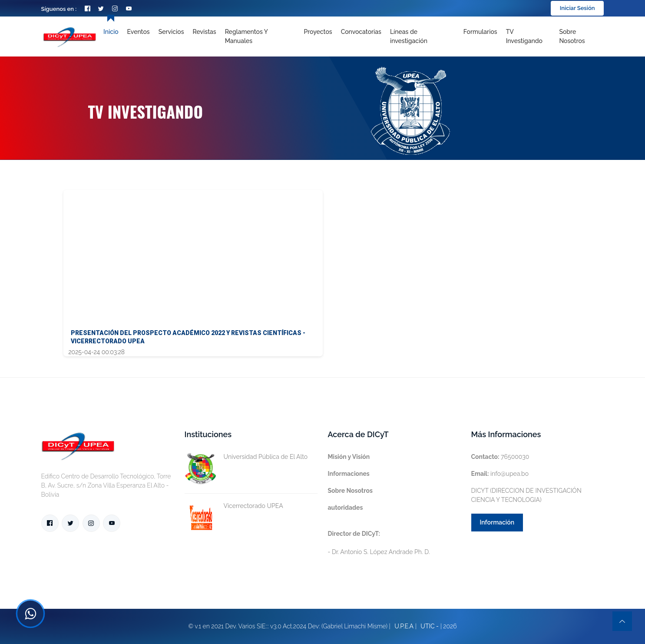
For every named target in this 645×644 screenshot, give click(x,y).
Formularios (480, 32)
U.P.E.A (404, 626)
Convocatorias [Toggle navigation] (361, 32)
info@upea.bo (500, 474)
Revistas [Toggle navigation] (205, 32)
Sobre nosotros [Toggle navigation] (572, 36)
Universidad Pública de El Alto (246, 457)
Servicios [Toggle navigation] (171, 32)
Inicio (111, 32)
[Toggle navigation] (422, 37)
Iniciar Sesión (577, 8)
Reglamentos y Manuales (246, 36)
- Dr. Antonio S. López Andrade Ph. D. (379, 543)
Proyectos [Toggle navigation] (318, 32)
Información (497, 522)
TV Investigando (524, 36)
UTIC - (430, 626)
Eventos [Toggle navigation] (139, 32)
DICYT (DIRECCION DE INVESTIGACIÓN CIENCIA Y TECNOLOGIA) (526, 495)
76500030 (500, 457)
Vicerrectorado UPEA (234, 506)
